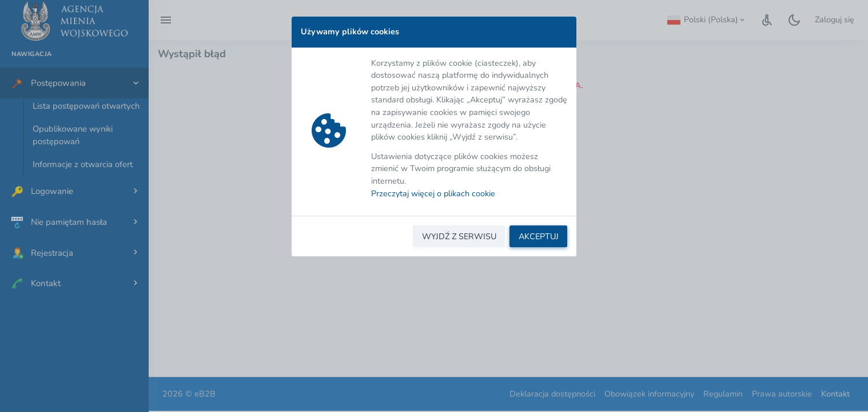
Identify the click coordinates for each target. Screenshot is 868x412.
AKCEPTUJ (539, 236)
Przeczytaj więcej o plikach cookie (433, 193)
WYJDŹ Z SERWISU (459, 236)
